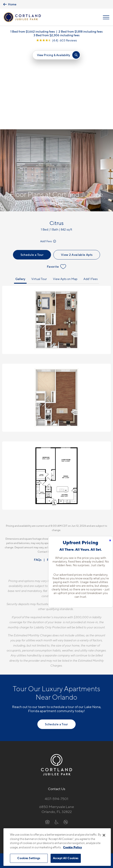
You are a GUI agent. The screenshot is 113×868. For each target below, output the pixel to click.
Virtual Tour (39, 196)
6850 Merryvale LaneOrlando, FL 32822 (56, 727)
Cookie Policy (72, 847)
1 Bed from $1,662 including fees (33, 32)
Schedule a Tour (32, 172)
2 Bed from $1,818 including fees (81, 32)
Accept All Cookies (66, 858)
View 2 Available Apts (77, 172)
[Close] (104, 835)
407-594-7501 (56, 716)
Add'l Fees (48, 159)
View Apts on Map (65, 196)
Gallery (20, 196)
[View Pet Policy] (56, 748)
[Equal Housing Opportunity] (47, 739)
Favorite (56, 184)
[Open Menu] (106, 17)
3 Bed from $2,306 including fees (56, 36)
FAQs (38, 477)
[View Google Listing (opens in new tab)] (56, 41)
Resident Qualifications (63, 477)
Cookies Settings (29, 858)
